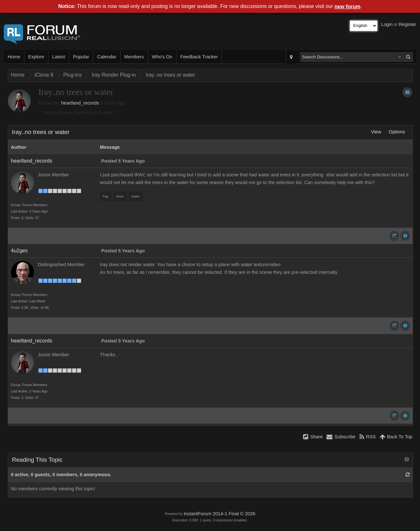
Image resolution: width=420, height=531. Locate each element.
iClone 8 (44, 75)
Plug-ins (72, 75)
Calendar (107, 57)
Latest (59, 57)
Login (387, 24)
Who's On (162, 57)
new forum (347, 7)
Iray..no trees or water (170, 75)
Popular (81, 57)
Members (134, 57)
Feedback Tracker (199, 57)
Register (407, 24)
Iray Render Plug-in (114, 75)
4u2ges (19, 251)
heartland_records (80, 103)
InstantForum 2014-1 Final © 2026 (219, 514)
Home (14, 57)
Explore (36, 57)
